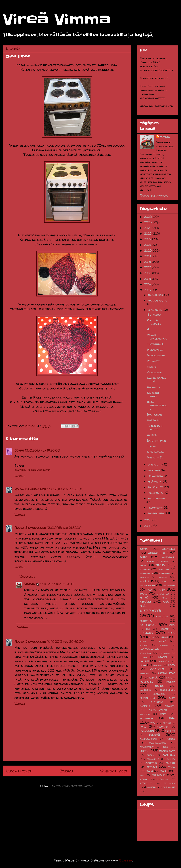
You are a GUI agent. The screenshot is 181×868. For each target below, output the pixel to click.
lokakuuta (155, 310)
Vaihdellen (154, 372)
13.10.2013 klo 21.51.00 (57, 584)
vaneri (151, 787)
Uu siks (152, 435)
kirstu (171, 625)
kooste (165, 629)
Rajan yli (153, 387)
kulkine (144, 645)
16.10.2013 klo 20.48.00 (65, 641)
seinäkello (153, 759)
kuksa (143, 641)
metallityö (167, 673)
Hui (149, 329)
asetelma (169, 549)
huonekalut (148, 585)
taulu (164, 771)
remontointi (147, 747)
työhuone (163, 779)
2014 (148, 284)
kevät (143, 606)
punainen (147, 730)
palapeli (145, 714)
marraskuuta (157, 300)
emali (143, 565)
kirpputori (148, 625)
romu (144, 751)
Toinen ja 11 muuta (155, 427)
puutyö (154, 735)
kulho (162, 641)
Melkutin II (155, 457)
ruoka (150, 755)
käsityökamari (150, 649)
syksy (172, 767)
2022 (148, 239)
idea (162, 589)
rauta (171, 739)
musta (170, 681)
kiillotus (162, 616)
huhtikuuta (156, 493)
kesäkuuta (155, 481)
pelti (163, 714)
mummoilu (146, 682)
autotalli (169, 557)
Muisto (152, 367)
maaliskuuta (156, 498)
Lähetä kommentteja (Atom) (72, 786)
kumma (164, 645)
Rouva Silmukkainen (30, 489)
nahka (159, 686)
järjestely (163, 594)
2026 (149, 217)
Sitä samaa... (156, 452)
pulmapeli (163, 727)
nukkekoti (147, 698)
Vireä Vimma (57, 20)
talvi (150, 771)
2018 (148, 262)
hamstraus (147, 573)
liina (143, 665)
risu (166, 747)
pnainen (167, 723)
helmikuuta (156, 507)
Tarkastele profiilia (154, 195)
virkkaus (169, 787)
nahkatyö (145, 690)
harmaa (164, 573)
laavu (143, 657)
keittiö (144, 597)
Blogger (126, 860)
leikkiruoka (164, 661)
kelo (165, 598)
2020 (149, 250)
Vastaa (20, 476)
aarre (144, 549)
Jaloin (151, 446)
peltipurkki (147, 718)
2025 (148, 222)
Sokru (19, 450)
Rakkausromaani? (157, 380)
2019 (148, 256)
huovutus (169, 585)
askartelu (156, 553)
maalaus (157, 669)
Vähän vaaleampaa (157, 337)
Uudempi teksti (19, 771)
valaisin (170, 783)
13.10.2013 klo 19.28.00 (42, 450)
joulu (144, 593)
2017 (148, 267)
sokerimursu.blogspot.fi (32, 470)
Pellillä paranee (154, 322)
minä (169, 678)
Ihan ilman (154, 414)
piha (172, 718)
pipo (153, 723)
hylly (149, 590)
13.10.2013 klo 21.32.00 (64, 528)
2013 (148, 290)
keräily (146, 601)
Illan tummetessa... (157, 405)
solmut (170, 763)
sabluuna (169, 755)
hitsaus (144, 577)
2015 (148, 279)
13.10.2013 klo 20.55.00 (65, 489)
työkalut (146, 783)
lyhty (172, 665)
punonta (170, 731)
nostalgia (159, 694)
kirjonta (146, 621)
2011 (148, 526)
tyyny (143, 779)
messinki (145, 673)
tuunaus (159, 775)
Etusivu (66, 771)
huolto (165, 582)
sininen (171, 759)
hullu (144, 581)
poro (143, 726)
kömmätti (145, 653)
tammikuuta (156, 513)
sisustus (151, 763)
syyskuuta (155, 464)
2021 (148, 245)
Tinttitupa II (156, 344)
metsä (153, 677)
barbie (165, 561)
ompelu (145, 706)
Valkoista (154, 361)
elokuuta (154, 470)
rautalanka (158, 743)
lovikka (157, 665)
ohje (172, 698)
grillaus (164, 569)
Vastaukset (28, 577)
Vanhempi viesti (114, 771)
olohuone (157, 702)
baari (151, 561)
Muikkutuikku (156, 355)
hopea (163, 577)
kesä (166, 602)
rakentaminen (148, 739)
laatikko (165, 653)
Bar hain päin (156, 441)
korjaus (146, 633)
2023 (148, 233)
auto (143, 557)
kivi (148, 629)
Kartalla (154, 420)
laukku (144, 661)
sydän (152, 767)
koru (171, 633)
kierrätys (150, 610)
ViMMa (30, 584)
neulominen (168, 690)
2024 (148, 228)
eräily (160, 565)
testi (143, 775)
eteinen (145, 569)
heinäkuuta (156, 476)
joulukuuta (156, 295)
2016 (148, 273)
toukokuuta (156, 487)
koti (152, 637)
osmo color (158, 710)
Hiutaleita (154, 315)
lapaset (162, 657)
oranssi (170, 706)
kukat (164, 637)
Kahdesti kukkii (153, 394)
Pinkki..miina (155, 350)
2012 (148, 520)
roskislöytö (167, 751)
